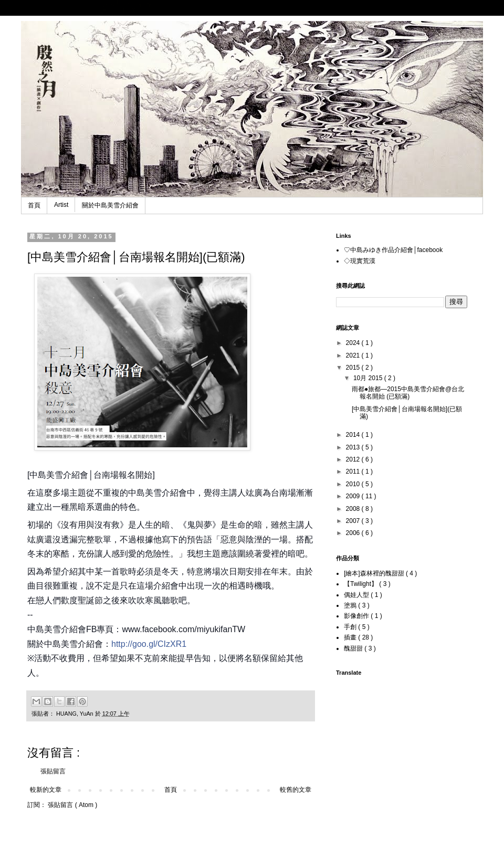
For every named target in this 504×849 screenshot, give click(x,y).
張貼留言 (53, 771)
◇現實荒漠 (360, 261)
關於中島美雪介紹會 (110, 205)
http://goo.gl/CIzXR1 (149, 644)
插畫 (351, 637)
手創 (351, 627)
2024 (354, 343)
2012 (354, 459)
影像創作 (357, 616)
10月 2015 (369, 378)
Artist (61, 205)
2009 (354, 496)
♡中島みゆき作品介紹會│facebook (393, 250)
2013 (354, 447)
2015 (354, 368)
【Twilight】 (361, 584)
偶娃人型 (357, 595)
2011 (354, 471)
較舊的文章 (296, 790)
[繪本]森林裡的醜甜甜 (375, 573)
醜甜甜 (354, 648)
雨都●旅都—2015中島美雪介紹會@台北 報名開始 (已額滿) (408, 393)
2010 (354, 484)
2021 (354, 355)
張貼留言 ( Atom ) (72, 805)
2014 (354, 435)
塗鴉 (351, 605)
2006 (354, 533)
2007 (354, 521)
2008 (354, 509)
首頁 (34, 205)
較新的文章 (46, 790)
